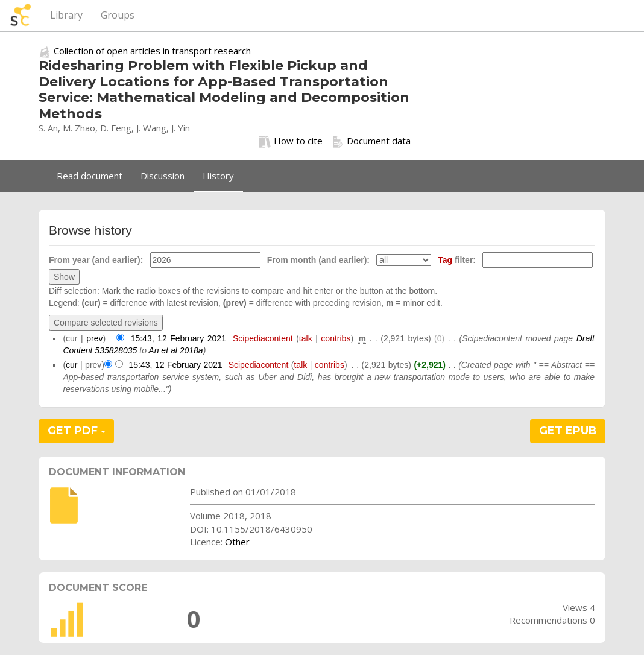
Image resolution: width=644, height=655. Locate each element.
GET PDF (77, 431)
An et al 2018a (175, 350)
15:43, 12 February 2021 (178, 338)
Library (66, 15)
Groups (118, 15)
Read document (90, 176)
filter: (457, 260)
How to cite (291, 141)
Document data (371, 141)
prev (94, 338)
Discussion (163, 176)
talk (306, 338)
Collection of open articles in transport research (152, 51)
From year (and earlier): (96, 260)
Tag (445, 260)
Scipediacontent (263, 338)
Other (237, 542)
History (218, 176)
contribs (336, 338)
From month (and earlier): (318, 260)
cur (71, 365)
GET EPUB (568, 431)
